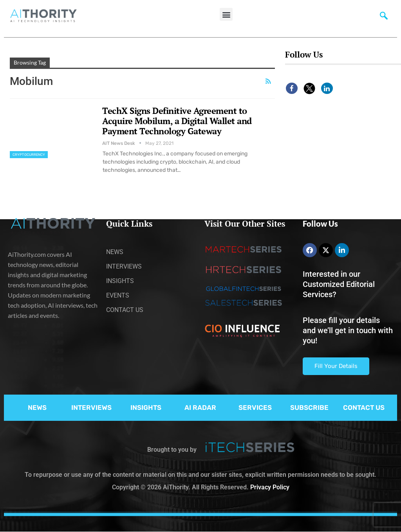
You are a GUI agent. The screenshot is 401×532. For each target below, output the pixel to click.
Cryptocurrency (29, 155)
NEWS (37, 408)
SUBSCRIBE (309, 408)
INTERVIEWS (91, 408)
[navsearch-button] (384, 18)
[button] (226, 14)
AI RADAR (200, 408)
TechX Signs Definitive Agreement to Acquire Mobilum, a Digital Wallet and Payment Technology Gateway (177, 121)
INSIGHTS (146, 408)
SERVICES (255, 408)
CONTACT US (364, 408)
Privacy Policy (270, 487)
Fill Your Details (336, 366)
